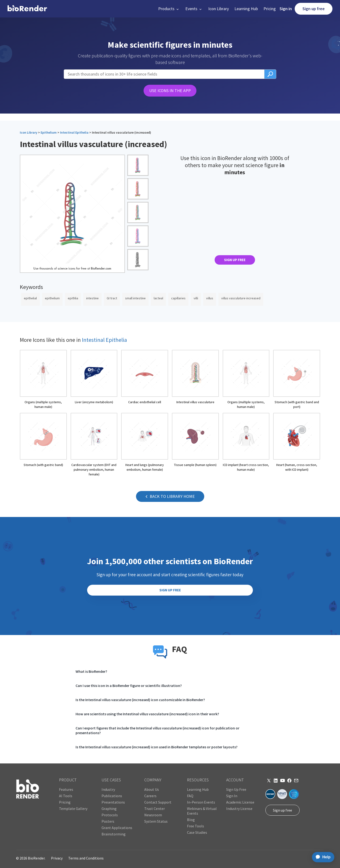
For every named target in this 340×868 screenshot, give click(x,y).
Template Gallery (73, 809)
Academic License (240, 802)
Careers (150, 796)
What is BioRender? (91, 671)
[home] (27, 9)
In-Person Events (201, 802)
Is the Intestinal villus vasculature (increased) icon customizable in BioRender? (140, 700)
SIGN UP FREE (235, 260)
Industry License (239, 809)
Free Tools (195, 826)
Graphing (109, 809)
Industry (108, 789)
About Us (152, 789)
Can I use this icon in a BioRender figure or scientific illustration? (129, 686)
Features (66, 789)
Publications (112, 796)
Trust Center (155, 809)
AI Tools (66, 796)
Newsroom (153, 815)
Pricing (270, 9)
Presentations (113, 802)
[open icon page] (43, 379)
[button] (169, 9)
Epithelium (49, 132)
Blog (191, 820)
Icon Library (219, 9)
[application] (322, 857)
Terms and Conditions (86, 858)
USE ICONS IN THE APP (170, 91)
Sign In (232, 796)
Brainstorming (114, 834)
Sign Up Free (236, 789)
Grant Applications (117, 828)
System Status (156, 821)
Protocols (110, 815)
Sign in (286, 9)
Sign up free (314, 9)
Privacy (57, 858)
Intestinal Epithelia (74, 132)
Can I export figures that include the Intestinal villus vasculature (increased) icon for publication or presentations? (157, 730)
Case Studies (197, 832)
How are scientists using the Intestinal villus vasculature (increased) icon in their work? (147, 714)
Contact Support (158, 802)
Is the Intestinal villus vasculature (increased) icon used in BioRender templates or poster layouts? (157, 747)
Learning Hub (246, 9)
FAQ (190, 796)
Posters (108, 821)
